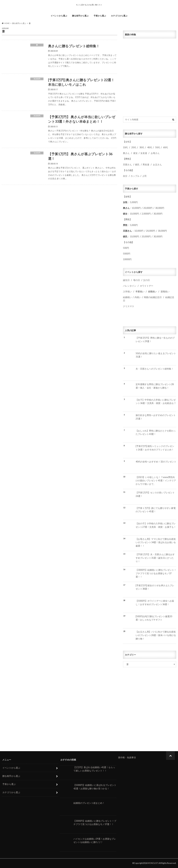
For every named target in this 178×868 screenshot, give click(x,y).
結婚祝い (127, 297)
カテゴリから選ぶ (119, 16)
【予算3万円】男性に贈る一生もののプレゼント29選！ (155, 340)
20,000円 (148, 208)
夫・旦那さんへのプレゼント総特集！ (155, 369)
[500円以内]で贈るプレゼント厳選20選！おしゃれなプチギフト (154, 618)
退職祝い (165, 291)
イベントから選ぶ (59, 16)
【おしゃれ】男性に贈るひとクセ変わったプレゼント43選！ (156, 432)
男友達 (146, 164)
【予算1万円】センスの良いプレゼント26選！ (155, 494)
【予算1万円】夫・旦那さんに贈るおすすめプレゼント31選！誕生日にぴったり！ (155, 558)
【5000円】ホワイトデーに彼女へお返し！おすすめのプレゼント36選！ (155, 603)
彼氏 (137, 164)
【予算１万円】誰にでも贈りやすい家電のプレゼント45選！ (156, 510)
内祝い (138, 297)
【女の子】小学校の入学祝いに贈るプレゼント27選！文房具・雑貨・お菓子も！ (156, 525)
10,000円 (136, 208)
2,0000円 (146, 214)
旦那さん (127, 164)
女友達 (144, 153)
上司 (144, 176)
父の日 (146, 280)
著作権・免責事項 (127, 757)
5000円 (127, 254)
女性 (127, 142)
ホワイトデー (147, 286)
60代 (165, 147)
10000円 (127, 259)
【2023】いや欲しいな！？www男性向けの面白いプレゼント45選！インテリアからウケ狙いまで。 (156, 481)
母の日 (137, 280)
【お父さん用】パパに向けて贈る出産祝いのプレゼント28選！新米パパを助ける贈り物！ (156, 635)
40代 (150, 147)
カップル (135, 176)
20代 (134, 147)
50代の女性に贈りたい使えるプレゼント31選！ (156, 355)
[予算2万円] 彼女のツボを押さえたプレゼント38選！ (155, 587)
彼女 (135, 153)
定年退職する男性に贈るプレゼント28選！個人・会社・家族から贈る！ (155, 386)
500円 (126, 248)
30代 (142, 147)
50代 (157, 147)
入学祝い (127, 291)
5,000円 (134, 202)
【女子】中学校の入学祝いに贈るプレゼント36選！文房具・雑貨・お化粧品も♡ (156, 401)
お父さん (157, 164)
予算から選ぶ (100, 16)
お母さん (155, 153)
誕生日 (126, 280)
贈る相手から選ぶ (80, 16)
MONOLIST (153, 863)
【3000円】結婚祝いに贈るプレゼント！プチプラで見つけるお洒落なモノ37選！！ (156, 573)
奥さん (126, 153)
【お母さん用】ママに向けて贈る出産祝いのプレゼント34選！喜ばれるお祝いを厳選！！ (156, 542)
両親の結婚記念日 (153, 297)
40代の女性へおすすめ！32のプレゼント (156, 462)
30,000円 (160, 208)
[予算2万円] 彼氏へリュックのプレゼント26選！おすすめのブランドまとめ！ (155, 448)
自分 (125, 176)
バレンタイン (130, 286)
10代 (125, 147)
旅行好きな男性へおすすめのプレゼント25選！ (156, 417)
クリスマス (129, 306)
